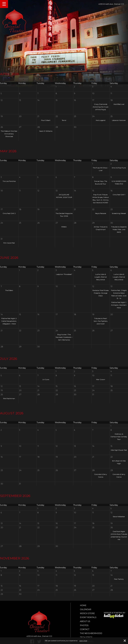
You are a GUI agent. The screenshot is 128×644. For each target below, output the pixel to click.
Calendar (86, 609)
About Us (85, 621)
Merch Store (87, 613)
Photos (84, 625)
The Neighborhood (91, 633)
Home (83, 605)
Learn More (83, 641)
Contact (85, 629)
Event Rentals (88, 617)
